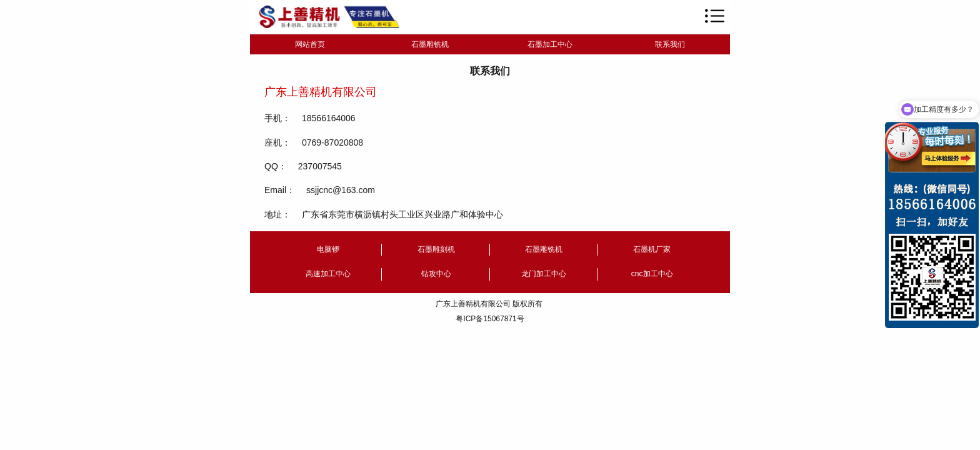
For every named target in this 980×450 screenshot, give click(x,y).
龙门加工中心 (544, 274)
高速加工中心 (328, 274)
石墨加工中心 (550, 44)
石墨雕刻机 (436, 249)
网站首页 (310, 44)
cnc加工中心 (652, 274)
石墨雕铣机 (430, 44)
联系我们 (670, 44)
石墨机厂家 (652, 249)
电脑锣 (328, 249)
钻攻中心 (436, 274)
